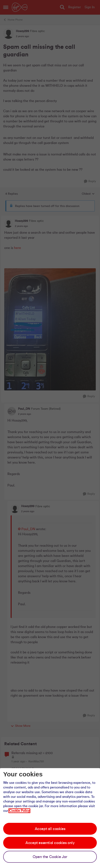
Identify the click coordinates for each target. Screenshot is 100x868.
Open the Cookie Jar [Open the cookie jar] (50, 857)
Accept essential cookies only (50, 843)
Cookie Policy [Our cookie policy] (19, 811)
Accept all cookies (50, 829)
